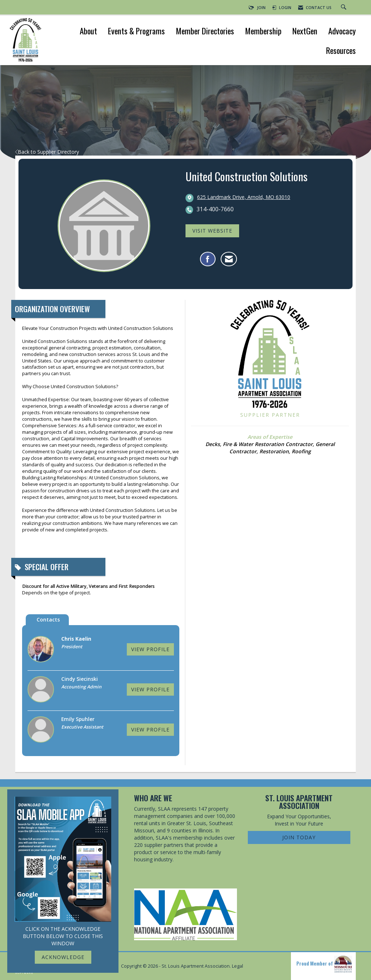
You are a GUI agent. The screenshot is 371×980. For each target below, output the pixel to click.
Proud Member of (324, 964)
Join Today (299, 837)
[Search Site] (345, 8)
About (88, 32)
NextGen (305, 32)
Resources (341, 51)
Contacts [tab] (48, 620)
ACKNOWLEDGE (63, 957)
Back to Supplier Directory (47, 152)
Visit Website (212, 231)
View (150, 649)
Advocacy (342, 32)
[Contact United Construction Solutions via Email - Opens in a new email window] (229, 259)
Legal (237, 966)
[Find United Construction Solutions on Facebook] (208, 259)
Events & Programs (136, 32)
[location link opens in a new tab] (244, 198)
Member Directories (205, 32)
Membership (263, 32)
